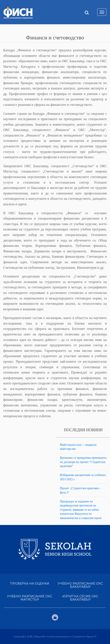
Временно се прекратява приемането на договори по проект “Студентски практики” (83, 462)
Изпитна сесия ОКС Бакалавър (80, 598)
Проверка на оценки (30, 584)
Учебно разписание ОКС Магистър (30, 598)
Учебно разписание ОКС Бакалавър (80, 585)
